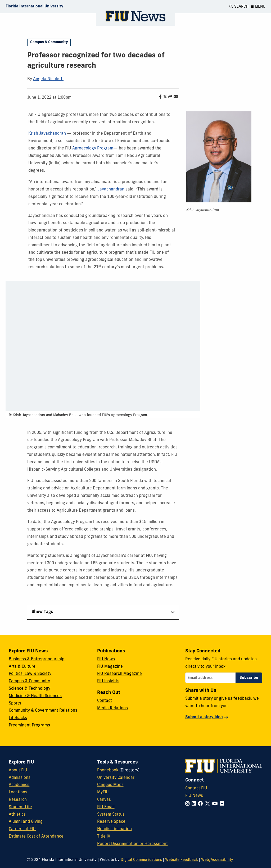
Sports (15, 703)
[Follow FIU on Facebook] (202, 804)
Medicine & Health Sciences (35, 696)
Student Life (20, 807)
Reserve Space (111, 822)
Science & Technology (30, 689)
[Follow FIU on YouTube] (216, 804)
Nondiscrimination (114, 829)
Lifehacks (18, 718)
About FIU (18, 770)
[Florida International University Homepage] (34, 7)
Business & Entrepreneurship (37, 659)
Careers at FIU (22, 829)
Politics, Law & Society (30, 674)
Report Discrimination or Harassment (132, 844)
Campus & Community (49, 42)
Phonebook (108, 770)
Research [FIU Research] (18, 800)
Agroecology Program (93, 148)
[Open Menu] (258, 7)
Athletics (17, 815)
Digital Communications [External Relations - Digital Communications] (141, 860)
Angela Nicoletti (48, 79)
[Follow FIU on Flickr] (223, 804)
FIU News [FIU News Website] (194, 796)
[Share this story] (169, 97)
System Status (111, 815)
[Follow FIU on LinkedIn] (195, 804)
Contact (105, 701)
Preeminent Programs (29, 725)
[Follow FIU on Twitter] (209, 804)
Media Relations (112, 708)
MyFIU (103, 792)
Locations (18, 792)
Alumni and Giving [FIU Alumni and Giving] (26, 822)
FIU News (106, 659)
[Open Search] (239, 7)
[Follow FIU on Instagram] (188, 804)
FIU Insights (108, 681)
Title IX (104, 837)
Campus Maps (110, 785)
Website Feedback (182, 860)
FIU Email (106, 807)
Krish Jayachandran (47, 134)
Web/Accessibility (217, 860)
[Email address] (210, 678)
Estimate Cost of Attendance (36, 837)
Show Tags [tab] (42, 612)
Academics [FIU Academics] (19, 785)
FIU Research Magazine (119, 674)
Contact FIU (196, 788)
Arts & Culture (22, 667)
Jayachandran (111, 189)
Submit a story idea (204, 717)
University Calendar (116, 778)
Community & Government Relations (43, 711)
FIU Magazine (110, 667)
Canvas (104, 800)
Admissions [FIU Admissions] (20, 778)
